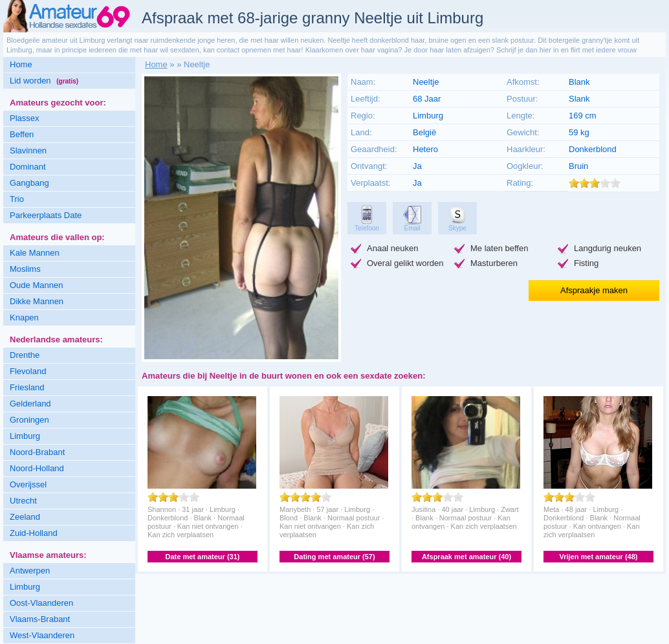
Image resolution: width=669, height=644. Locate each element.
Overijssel (28, 484)
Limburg (25, 436)
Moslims (25, 269)
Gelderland (30, 404)
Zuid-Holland (34, 533)
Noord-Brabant (37, 452)
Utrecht (23, 501)
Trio (17, 199)
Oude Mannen (36, 285)
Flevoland (28, 371)
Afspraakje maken (594, 290)
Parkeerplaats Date (46, 215)
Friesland (27, 387)
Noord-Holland (37, 468)
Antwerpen (30, 571)
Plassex (25, 118)
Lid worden (44, 81)
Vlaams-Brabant (40, 619)
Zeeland (25, 517)
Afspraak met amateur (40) (466, 557)
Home (21, 64)
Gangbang (29, 183)
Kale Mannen (35, 253)
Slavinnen (28, 150)
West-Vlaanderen (42, 635)
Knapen (24, 317)
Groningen (29, 420)
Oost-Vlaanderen (41, 603)
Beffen (22, 134)
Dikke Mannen (37, 301)
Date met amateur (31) (203, 557)
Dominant (28, 167)
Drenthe (25, 355)
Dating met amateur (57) (334, 557)
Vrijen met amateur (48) (598, 557)
